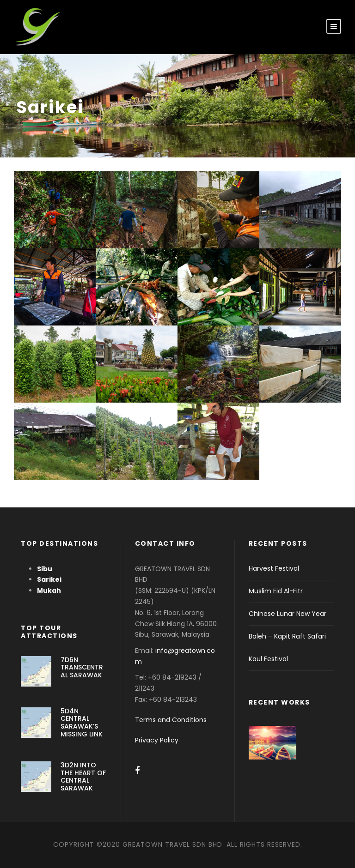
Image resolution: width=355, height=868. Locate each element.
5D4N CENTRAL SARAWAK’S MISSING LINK (82, 723)
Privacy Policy (157, 740)
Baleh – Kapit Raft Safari (287, 636)
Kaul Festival (268, 659)
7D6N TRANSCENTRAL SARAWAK (82, 668)
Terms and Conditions (171, 720)
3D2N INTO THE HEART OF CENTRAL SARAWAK (83, 777)
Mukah (49, 591)
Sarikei (49, 579)
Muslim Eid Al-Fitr (276, 591)
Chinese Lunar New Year (288, 614)
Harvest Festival (274, 568)
